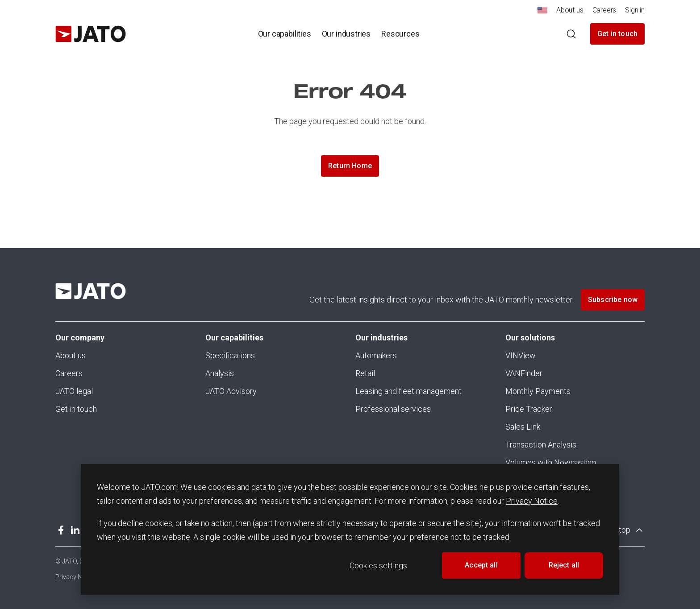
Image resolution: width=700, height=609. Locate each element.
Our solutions (530, 338)
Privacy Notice (532, 501)
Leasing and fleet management (408, 391)
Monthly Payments (538, 391)
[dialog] (350, 529)
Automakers (376, 355)
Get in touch (617, 34)
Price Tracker (529, 409)
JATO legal (74, 391)
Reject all (564, 565)
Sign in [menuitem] (635, 10)
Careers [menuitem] (604, 10)
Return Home (350, 166)
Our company (80, 338)
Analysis (220, 373)
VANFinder (524, 373)
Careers (69, 373)
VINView (521, 355)
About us (71, 355)
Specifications (230, 355)
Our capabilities (234, 338)
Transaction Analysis (541, 445)
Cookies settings (378, 565)
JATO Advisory (231, 391)
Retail (365, 373)
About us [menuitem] (570, 10)
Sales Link (523, 427)
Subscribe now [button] (613, 300)
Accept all (481, 565)
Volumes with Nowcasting (551, 462)
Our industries (381, 338)
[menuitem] (542, 13)
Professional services (393, 409)
